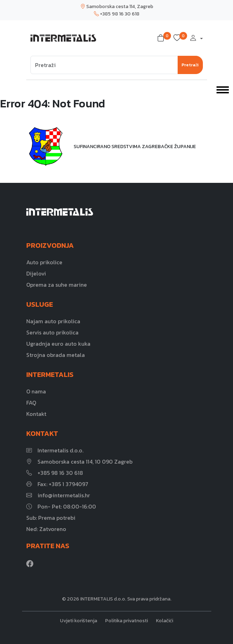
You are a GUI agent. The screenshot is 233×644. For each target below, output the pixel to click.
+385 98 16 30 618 (117, 14)
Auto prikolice (44, 262)
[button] (162, 38)
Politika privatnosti (126, 621)
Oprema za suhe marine (57, 285)
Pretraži (190, 65)
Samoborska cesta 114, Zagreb (117, 6)
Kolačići (165, 621)
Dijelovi (36, 273)
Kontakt (36, 414)
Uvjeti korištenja (78, 621)
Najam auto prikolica (53, 321)
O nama (36, 391)
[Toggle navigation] (223, 89)
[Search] (104, 65)
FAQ (31, 403)
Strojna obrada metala (56, 355)
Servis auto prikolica (52, 332)
